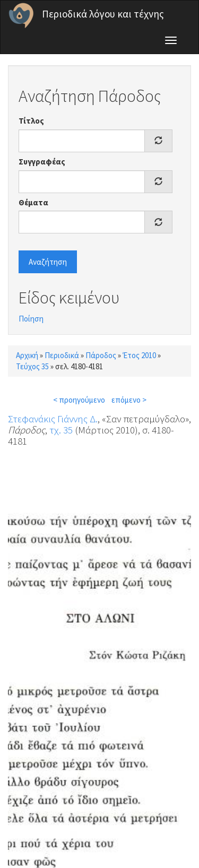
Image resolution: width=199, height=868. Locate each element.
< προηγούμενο (79, 400)
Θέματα (33, 202)
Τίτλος (31, 121)
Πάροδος (101, 355)
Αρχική (27, 355)
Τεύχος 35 (32, 366)
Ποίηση (31, 319)
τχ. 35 (61, 430)
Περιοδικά (62, 355)
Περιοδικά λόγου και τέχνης (103, 14)
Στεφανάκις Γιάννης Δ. (53, 419)
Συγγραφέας (42, 162)
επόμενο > (129, 400)
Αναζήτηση (48, 262)
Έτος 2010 (139, 355)
